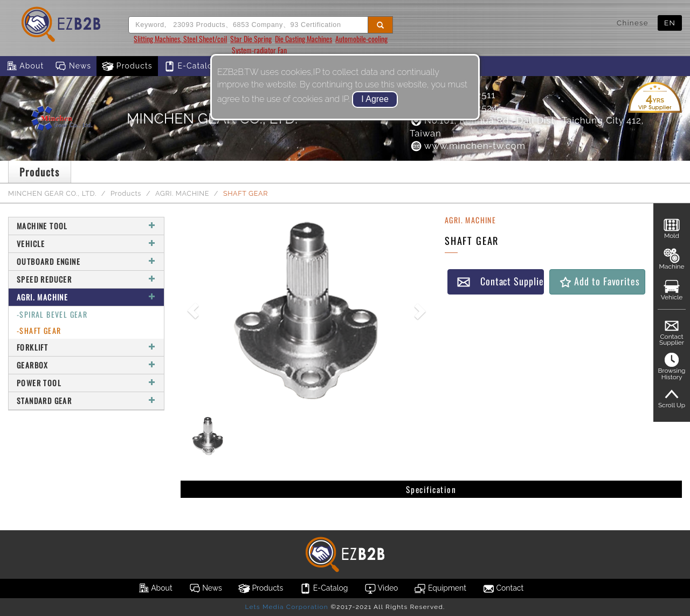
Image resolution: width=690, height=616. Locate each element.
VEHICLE (86, 244)
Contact (503, 588)
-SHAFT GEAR (39, 330)
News (73, 66)
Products (127, 66)
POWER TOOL (86, 383)
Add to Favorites (599, 281)
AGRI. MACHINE (182, 193)
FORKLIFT (86, 347)
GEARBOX (86, 365)
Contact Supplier (500, 281)
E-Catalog (191, 66)
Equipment (440, 588)
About (25, 66)
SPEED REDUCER (86, 279)
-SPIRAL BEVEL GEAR (52, 314)
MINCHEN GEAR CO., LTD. (52, 193)
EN (670, 23)
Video (381, 588)
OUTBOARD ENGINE (86, 261)
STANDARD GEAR (86, 401)
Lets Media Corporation (286, 607)
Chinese (633, 23)
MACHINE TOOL (86, 226)
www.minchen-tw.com (468, 146)
